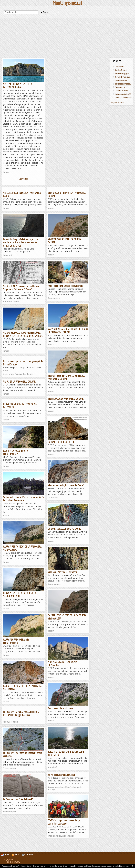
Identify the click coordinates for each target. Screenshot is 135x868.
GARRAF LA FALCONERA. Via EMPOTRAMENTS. (16, 641)
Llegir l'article (23, 179)
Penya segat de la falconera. (61, 708)
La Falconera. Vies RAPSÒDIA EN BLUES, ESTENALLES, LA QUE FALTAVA (21, 713)
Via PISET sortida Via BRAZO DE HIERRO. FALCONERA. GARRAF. (66, 377)
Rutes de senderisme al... (123, 84)
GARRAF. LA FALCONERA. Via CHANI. (64, 529)
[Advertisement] (67, 38)
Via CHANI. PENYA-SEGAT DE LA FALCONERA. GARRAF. (18, 86)
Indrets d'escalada (121, 80)
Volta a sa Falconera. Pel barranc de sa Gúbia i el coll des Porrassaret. (23, 499)
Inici (6, 855)
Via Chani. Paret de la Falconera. (63, 572)
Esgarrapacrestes (121, 87)
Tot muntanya (120, 67)
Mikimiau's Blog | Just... (122, 73)
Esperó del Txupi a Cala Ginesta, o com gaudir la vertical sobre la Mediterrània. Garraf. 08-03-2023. (21, 242)
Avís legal (9, 859)
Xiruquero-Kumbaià (121, 91)
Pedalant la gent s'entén (123, 97)
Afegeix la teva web (118, 103)
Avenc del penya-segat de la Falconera (65, 286)
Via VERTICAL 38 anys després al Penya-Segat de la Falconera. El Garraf (21, 288)
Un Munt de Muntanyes (123, 77)
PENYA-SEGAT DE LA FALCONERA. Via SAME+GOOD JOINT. (20, 595)
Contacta (28, 855)
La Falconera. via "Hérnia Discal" (18, 799)
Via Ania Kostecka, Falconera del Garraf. (66, 485)
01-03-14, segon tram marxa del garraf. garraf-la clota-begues (66, 822)
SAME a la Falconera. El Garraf (61, 775)
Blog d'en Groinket (121, 70)
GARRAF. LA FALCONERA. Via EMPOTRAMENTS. (16, 452)
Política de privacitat (13, 863)
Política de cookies (12, 861)
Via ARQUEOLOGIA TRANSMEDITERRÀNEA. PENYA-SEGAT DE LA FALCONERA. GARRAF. (23, 334)
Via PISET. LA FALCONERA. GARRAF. (20, 381)
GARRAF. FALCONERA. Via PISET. (63, 442)
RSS (15, 855)
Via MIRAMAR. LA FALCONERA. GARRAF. (66, 399)
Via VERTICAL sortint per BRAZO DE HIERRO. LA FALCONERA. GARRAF (68, 331)
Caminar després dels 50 (123, 94)
